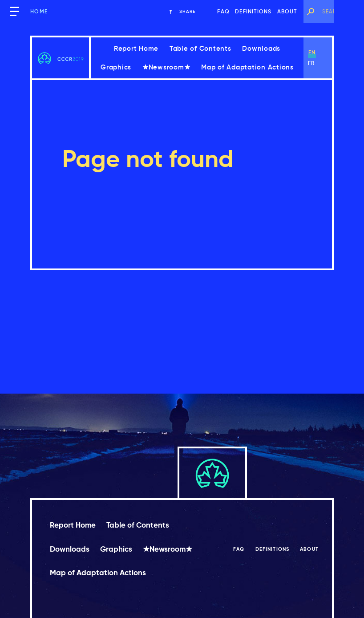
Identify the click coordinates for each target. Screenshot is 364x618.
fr (311, 63)
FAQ (223, 11)
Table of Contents (200, 48)
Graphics (116, 67)
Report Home (136, 48)
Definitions (253, 11)
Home (39, 11)
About (287, 11)
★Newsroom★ (166, 67)
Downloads (261, 48)
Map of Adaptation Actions (247, 67)
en (312, 52)
